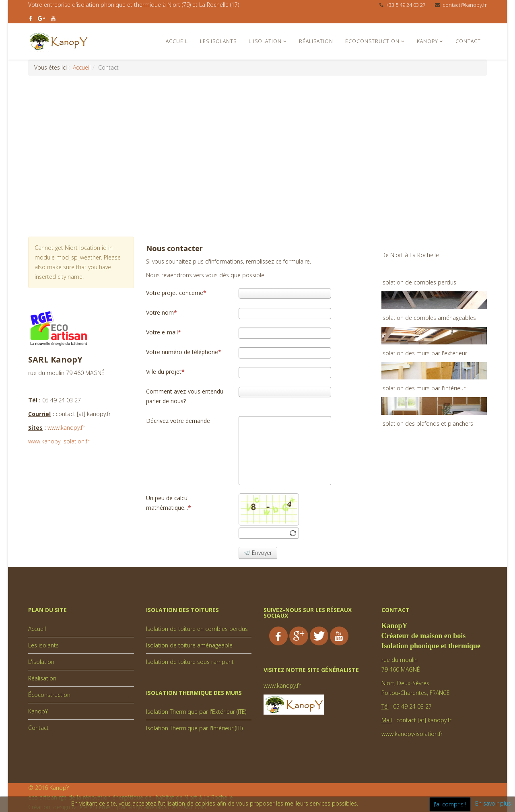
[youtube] (53, 18)
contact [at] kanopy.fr (424, 720)
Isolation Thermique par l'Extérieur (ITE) (196, 712)
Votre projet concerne (176, 293)
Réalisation (316, 41)
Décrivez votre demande (178, 421)
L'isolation (265, 41)
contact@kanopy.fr (465, 5)
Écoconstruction (372, 41)
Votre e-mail (164, 332)
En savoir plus (493, 803)
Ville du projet (165, 372)
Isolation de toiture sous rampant (190, 662)
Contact (468, 41)
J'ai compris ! (450, 804)
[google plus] (41, 18)
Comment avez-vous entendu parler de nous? (185, 396)
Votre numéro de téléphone (184, 352)
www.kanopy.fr (66, 428)
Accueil (177, 41)
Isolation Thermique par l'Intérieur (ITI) (194, 728)
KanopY (427, 41)
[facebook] (31, 18)
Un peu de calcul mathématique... (169, 503)
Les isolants (218, 41)
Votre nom (162, 312)
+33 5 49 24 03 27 (406, 5)
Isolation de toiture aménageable (189, 645)
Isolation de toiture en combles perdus (197, 629)
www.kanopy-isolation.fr (59, 441)
